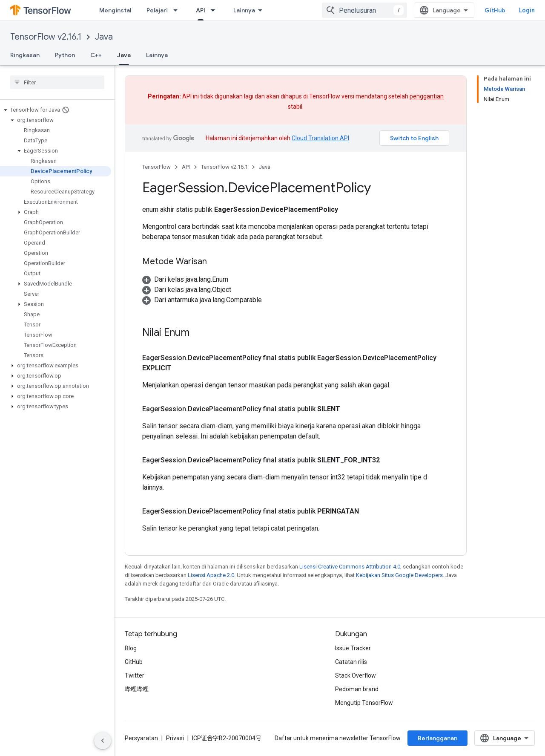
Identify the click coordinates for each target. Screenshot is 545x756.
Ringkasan (25, 55)
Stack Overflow (356, 675)
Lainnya (157, 55)
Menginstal (115, 10)
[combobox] (364, 10)
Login (527, 10)
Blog (131, 648)
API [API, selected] (201, 10)
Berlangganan (437, 738)
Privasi (175, 738)
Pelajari (157, 10)
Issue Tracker (353, 648)
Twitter (135, 675)
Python (65, 55)
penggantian (427, 96)
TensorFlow (156, 167)
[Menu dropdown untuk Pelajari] (178, 10)
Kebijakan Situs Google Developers (399, 575)
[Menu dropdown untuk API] (215, 10)
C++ (96, 55)
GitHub (495, 10)
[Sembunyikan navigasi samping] (103, 741)
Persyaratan (141, 738)
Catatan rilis (351, 662)
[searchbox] (57, 82)
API (186, 167)
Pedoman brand (357, 689)
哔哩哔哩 (137, 689)
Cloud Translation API (320, 138)
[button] (56, 110)
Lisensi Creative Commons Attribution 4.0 (350, 567)
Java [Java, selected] (124, 55)
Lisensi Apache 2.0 (211, 575)
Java (104, 37)
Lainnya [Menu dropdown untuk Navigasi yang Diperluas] (244, 10)
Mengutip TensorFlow (364, 703)
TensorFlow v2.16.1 (46, 37)
